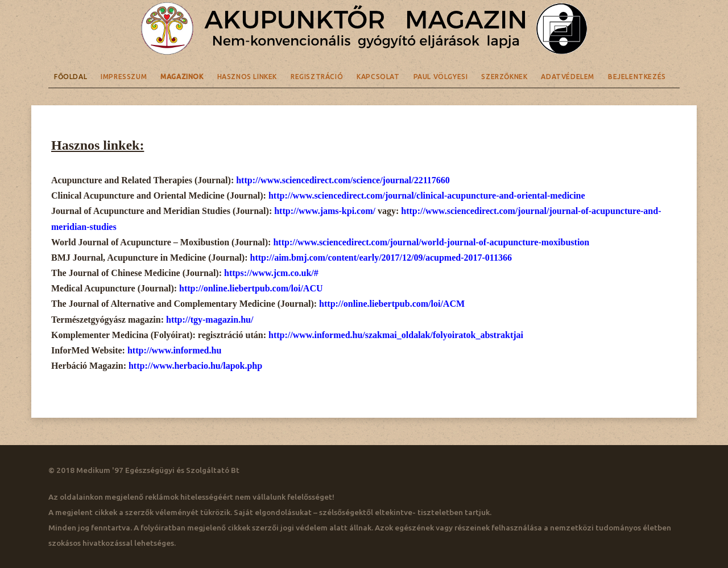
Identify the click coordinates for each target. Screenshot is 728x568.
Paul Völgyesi (441, 77)
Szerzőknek (504, 77)
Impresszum (124, 77)
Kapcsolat (378, 77)
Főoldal (71, 77)
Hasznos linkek (247, 77)
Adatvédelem (568, 77)
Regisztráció (317, 77)
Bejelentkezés (637, 77)
